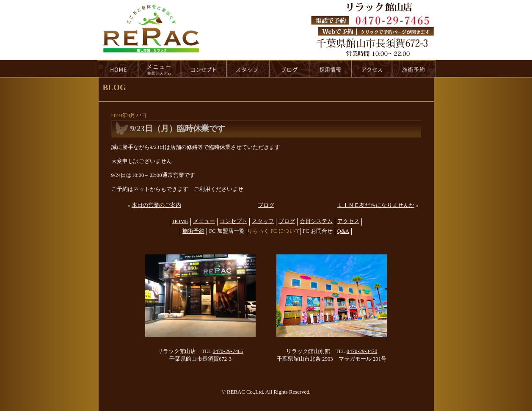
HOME (118, 69)
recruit (331, 69)
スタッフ (263, 221)
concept (204, 69)
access (372, 69)
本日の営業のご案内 (156, 205)
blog (289, 69)
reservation (414, 69)
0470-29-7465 (228, 351)
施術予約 (193, 231)
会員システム (316, 221)
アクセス (348, 221)
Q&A (343, 231)
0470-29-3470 (362, 351)
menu (160, 69)
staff (248, 69)
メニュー (204, 221)
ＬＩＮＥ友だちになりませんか (376, 205)
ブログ (266, 205)
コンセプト (233, 221)
